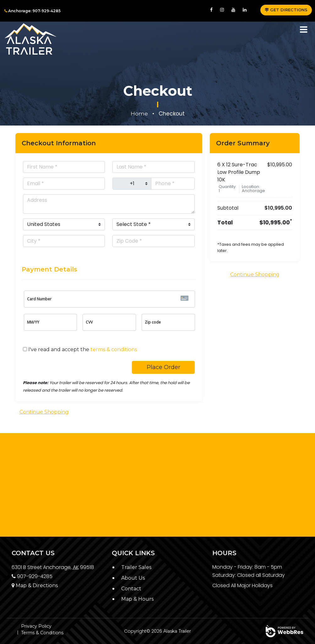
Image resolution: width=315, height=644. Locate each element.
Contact (131, 589)
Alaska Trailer (177, 631)
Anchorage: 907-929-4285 (33, 11)
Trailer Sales (136, 567)
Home (139, 114)
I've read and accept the (83, 349)
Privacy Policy (36, 626)
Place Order (163, 367)
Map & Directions (35, 585)
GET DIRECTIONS (286, 10)
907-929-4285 (32, 576)
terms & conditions (114, 349)
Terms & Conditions (42, 633)
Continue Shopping (44, 412)
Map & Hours (137, 599)
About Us (133, 578)
